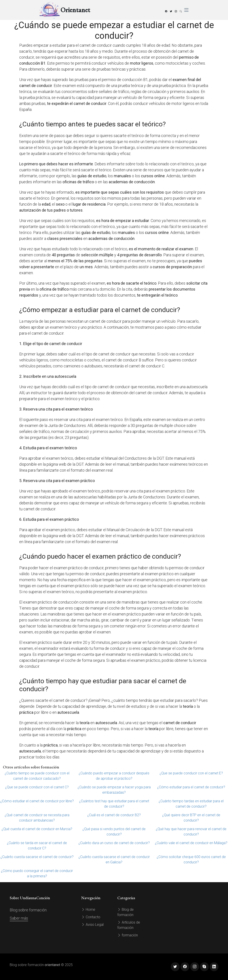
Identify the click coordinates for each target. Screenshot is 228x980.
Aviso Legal (92, 925)
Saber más (19, 918)
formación (128, 935)
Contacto (91, 917)
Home (88, 910)
